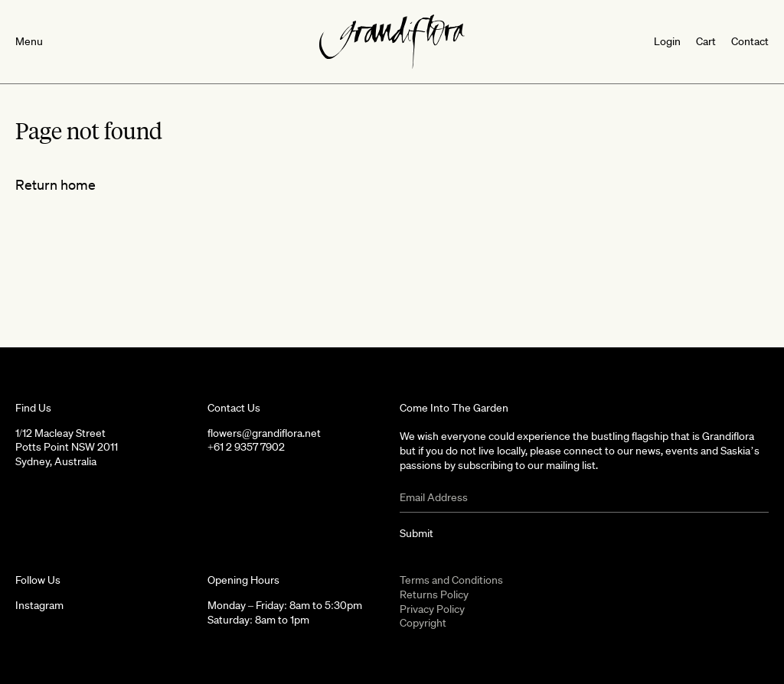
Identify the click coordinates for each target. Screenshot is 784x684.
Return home (56, 184)
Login (667, 41)
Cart (706, 41)
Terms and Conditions (451, 580)
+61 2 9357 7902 (246, 447)
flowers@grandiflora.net (264, 433)
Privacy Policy (432, 609)
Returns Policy (434, 594)
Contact (750, 41)
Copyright (423, 623)
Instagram (39, 605)
